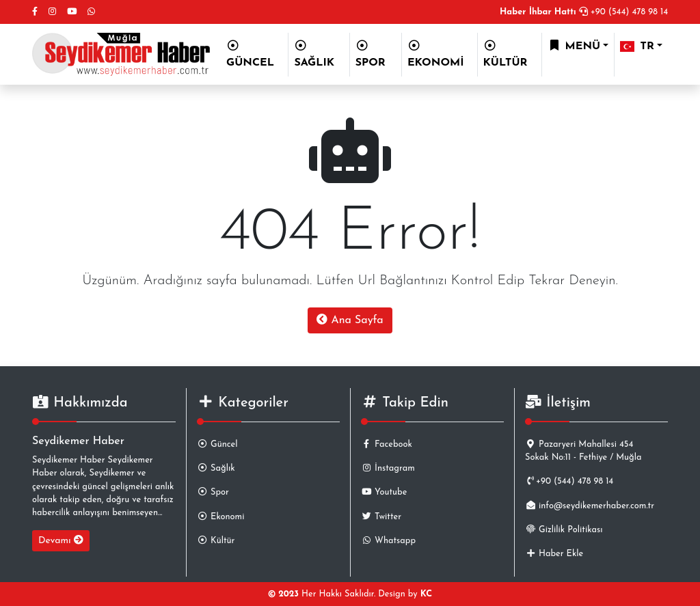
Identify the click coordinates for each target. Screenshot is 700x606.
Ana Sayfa (350, 320)
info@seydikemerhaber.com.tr (590, 506)
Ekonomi (220, 517)
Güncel (217, 444)
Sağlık (216, 468)
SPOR (371, 54)
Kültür (216, 541)
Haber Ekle (554, 554)
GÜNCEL (250, 54)
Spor (213, 492)
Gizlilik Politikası (564, 530)
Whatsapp (388, 541)
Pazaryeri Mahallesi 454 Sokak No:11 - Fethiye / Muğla (583, 451)
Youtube (384, 492)
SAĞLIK (314, 54)
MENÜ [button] (574, 46)
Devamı (61, 540)
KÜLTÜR (506, 54)
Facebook (387, 444)
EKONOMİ (436, 54)
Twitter (381, 517)
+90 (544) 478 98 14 (584, 12)
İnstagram (388, 468)
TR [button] (637, 46)
